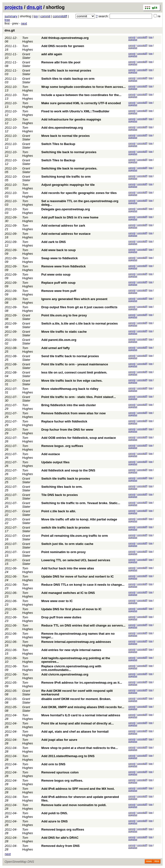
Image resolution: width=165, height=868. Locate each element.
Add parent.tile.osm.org (59, 340)
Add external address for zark (63, 226)
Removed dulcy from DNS (60, 846)
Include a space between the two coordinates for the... (81, 95)
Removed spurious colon (60, 772)
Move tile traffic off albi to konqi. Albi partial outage (79, 519)
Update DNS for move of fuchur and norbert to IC (77, 576)
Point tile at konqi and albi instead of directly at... (77, 723)
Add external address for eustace (66, 234)
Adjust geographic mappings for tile (68, 185)
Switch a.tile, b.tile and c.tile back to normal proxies (80, 323)
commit (45, 16)
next (24, 23)
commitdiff (60, 16)
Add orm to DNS (53, 764)
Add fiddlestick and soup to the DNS (68, 470)
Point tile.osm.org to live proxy (64, 315)
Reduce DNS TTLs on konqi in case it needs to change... (83, 585)
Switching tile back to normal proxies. (69, 168)
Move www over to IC (57, 601)
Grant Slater (26, 56)
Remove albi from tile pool (61, 62)
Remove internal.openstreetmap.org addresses (76, 642)
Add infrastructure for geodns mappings (71, 119)
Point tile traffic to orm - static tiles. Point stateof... (79, 397)
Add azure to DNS (54, 821)
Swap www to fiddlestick (59, 258)
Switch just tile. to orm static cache (67, 544)
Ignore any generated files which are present (74, 299)
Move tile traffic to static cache (64, 332)
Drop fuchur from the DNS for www (67, 430)
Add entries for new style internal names (71, 650)
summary (11, 16)
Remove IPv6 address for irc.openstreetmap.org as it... (82, 683)
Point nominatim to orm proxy (63, 552)
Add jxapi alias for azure (59, 740)
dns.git (34, 7)
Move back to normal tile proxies (65, 136)
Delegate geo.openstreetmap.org (65, 209)
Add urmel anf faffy (55, 348)
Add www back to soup (58, 250)
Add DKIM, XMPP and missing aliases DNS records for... (83, 707)
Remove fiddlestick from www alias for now (73, 413)
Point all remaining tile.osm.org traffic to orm (74, 536)
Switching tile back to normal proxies (69, 152)
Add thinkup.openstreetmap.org (65, 38)
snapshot (133, 40)
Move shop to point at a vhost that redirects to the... (80, 748)
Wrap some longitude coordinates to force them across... (83, 87)
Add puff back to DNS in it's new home (70, 217)
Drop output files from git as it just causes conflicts (79, 307)
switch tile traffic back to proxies (65, 527)
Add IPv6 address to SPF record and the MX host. (78, 789)
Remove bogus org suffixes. (62, 781)
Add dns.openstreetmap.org (62, 128)
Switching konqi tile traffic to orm (66, 177)
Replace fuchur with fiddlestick (64, 421)
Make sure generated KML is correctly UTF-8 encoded (81, 103)
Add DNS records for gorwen (63, 46)
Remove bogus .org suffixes (62, 446)
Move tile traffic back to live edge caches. (72, 381)
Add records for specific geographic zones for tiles (79, 193)
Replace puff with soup (58, 283)
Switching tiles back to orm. (62, 487)
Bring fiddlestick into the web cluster (69, 405)
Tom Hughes (28, 40)
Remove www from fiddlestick (63, 266)
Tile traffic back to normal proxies (66, 70)
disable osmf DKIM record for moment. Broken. (76, 699)
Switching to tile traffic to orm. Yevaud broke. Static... (81, 503)
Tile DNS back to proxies (59, 495)
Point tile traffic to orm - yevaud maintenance (75, 364)
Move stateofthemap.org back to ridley (70, 389)
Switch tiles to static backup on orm (68, 79)
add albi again (52, 54)
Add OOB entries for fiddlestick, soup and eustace (79, 438)
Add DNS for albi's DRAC (60, 838)
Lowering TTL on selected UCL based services (76, 560)
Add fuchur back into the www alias (68, 568)
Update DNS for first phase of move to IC (71, 609)
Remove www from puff (59, 291)
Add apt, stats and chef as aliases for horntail (75, 732)
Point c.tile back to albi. (59, 511)
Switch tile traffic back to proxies (66, 479)
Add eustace (50, 454)
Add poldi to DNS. (54, 813)
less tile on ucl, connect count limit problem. (74, 372)
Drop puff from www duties (61, 617)
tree (7, 20)
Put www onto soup (56, 274)
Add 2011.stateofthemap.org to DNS (68, 756)
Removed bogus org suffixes (63, 829)
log (36, 16)
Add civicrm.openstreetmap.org (65, 674)
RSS (157, 861)
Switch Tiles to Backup (58, 144)
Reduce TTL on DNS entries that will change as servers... (83, 625)
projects (14, 7)
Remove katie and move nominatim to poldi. (74, 805)
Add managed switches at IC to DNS (68, 593)
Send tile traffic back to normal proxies (70, 356)
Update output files (55, 462)
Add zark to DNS (53, 242)
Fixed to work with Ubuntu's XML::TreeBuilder (75, 111)
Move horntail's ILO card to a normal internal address (81, 715)
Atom (149, 861)
